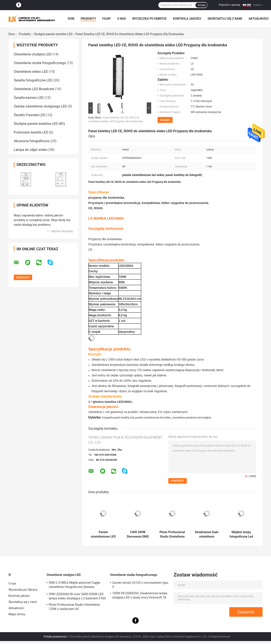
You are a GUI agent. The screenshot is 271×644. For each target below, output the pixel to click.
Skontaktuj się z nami (225, 19)
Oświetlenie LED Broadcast (34, 89)
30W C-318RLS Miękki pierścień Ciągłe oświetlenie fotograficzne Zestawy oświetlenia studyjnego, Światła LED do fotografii (75, 585)
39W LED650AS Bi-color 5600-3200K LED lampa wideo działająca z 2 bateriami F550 (77, 596)
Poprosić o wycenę (230, 5)
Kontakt (165, 120)
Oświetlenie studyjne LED (33, 54)
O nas (121, 19)
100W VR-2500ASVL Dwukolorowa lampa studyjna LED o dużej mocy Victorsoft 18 (140, 595)
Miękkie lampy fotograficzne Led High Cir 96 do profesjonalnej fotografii (241, 534)
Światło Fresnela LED (30, 115)
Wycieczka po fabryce (149, 19)
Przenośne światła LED (31, 132)
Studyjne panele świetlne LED (53, 34)
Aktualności (259, 19)
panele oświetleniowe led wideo (153, 418)
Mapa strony (17, 614)
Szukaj (201, 5)
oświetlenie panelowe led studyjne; (192, 418)
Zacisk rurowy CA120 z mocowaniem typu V (140, 585)
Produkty (88, 19)
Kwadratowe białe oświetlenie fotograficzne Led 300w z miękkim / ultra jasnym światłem (207, 534)
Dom (71, 19)
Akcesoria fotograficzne (32, 141)
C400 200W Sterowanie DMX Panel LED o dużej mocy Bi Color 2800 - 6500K (138, 534)
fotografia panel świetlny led (118, 418)
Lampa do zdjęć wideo (31, 150)
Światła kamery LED (29, 98)
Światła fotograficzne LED (33, 80)
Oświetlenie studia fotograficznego (40, 63)
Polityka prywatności (55, 637)
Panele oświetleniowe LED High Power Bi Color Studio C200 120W (103, 534)
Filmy (106, 19)
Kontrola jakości (187, 19)
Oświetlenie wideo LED (31, 72)
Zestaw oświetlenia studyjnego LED (40, 106)
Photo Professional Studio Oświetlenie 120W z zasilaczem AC (172, 534)
